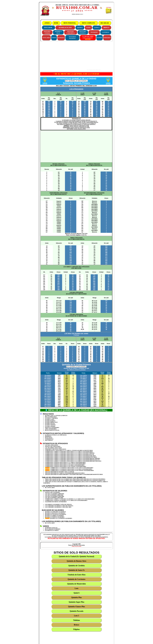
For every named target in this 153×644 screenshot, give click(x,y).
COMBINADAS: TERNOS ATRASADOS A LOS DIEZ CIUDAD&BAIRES (65, 465)
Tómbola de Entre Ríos (76, 575)
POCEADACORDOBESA (71, 32)
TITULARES (46, 38)
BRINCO (106, 28)
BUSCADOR (48, 28)
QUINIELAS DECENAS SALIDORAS (55, 513)
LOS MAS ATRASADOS (51, 445)
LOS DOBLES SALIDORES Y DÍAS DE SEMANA (58, 504)
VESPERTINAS (49, 439)
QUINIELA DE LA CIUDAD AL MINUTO (56, 416)
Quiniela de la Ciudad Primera (76, 367)
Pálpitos (76, 629)
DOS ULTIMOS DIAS (51, 417)
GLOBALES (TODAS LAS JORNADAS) (56, 435)
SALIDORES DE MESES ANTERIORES (56, 502)
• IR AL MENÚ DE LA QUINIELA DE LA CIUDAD (76, 74)
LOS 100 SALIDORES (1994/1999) (54, 498)
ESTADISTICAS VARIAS (52, 530)
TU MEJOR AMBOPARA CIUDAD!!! (88, 38)
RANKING (61, 38)
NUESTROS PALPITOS (72, 38)
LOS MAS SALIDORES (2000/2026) (54, 494)
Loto (76, 588)
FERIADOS (107, 38)
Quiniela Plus (76, 597)
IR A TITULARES (50, 488)
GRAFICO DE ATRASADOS (53, 446)
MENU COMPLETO (88, 23)
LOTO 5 (97, 28)
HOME (56, 23)
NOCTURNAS (49, 440)
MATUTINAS (49, 438)
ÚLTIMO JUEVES (50, 424)
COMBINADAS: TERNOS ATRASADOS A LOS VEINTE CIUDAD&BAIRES (66, 466)
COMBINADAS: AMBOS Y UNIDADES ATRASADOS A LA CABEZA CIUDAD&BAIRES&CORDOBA (72, 458)
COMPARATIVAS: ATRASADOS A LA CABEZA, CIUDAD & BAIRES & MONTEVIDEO (69, 450)
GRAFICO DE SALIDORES (52, 492)
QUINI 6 (80, 28)
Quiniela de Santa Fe (77, 570)
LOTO (88, 28)
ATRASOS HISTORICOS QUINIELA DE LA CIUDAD (59, 472)
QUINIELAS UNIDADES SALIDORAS (55, 512)
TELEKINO (94, 32)
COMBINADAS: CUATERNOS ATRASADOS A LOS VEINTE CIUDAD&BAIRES (69, 470)
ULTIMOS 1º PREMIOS (51, 418)
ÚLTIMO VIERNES (50, 425)
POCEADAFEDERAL (83, 32)
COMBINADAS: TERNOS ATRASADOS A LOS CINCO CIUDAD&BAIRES (65, 464)
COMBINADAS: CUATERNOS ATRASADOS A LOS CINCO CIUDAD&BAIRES (69, 468)
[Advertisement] (70, 56)
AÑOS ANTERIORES (51, 429)
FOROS (54, 38)
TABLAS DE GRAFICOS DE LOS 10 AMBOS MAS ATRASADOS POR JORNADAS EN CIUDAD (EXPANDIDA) (75, 479)
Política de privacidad (76, 546)
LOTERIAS (106, 32)
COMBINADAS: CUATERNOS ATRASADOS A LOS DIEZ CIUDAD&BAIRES (69, 469)
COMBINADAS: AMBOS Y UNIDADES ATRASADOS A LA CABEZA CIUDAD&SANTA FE (70, 454)
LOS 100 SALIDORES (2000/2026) (54, 495)
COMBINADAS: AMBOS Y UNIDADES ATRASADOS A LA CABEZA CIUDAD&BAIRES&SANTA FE (72, 460)
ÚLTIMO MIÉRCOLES (51, 422)
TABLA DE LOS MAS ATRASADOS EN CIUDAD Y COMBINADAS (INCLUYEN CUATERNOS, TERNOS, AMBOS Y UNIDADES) (76, 482)
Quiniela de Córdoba (76, 566)
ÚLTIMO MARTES (50, 421)
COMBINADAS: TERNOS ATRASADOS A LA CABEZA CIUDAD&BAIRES (65, 462)
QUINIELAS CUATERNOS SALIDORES (58, 518)
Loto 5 (76, 616)
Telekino (76, 620)
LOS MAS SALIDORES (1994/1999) (54, 496)
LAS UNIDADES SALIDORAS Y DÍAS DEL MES (58, 507)
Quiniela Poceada (77, 611)
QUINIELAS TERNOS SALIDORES (55, 517)
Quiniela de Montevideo (76, 584)
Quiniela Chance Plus (76, 607)
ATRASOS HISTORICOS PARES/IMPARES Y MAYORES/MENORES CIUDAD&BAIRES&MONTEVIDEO (74, 474)
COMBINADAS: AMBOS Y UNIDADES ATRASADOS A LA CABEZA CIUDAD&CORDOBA (70, 453)
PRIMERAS (48, 436)
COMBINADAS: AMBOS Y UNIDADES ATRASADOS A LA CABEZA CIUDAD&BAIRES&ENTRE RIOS (73, 461)
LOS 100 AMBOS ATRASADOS (53, 448)
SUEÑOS (99, 38)
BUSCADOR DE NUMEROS (53, 529)
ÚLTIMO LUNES (50, 420)
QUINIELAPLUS (58, 32)
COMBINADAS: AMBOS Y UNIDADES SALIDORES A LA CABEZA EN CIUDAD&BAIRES (70, 499)
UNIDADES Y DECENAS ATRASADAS (56, 449)
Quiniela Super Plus (76, 602)
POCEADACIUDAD (47, 32)
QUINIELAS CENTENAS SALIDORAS (56, 514)
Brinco (76, 625)
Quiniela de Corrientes (77, 579)
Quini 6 (76, 593)
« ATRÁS (47, 23)
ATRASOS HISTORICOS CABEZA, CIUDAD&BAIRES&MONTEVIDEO (65, 473)
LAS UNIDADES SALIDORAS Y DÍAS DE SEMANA (59, 506)
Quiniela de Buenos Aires (76, 561)
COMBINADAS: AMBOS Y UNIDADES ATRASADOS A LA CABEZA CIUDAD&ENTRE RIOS (70, 456)
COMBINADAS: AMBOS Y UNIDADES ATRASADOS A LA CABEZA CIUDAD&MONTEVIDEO (71, 457)
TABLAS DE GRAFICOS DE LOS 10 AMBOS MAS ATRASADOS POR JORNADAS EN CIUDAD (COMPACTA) (75, 480)
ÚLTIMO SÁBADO (50, 426)
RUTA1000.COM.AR (77, 8)
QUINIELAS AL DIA (65, 28)
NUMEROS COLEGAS (51, 528)
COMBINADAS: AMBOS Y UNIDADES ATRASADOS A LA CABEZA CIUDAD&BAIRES (69, 452)
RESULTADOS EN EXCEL (52, 430)
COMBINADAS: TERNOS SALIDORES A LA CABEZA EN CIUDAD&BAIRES (66, 500)
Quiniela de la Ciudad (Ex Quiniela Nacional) (76, 556)
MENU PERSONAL (70, 23)
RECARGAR (105, 23)
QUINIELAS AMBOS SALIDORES (54, 516)
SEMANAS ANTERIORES (52, 428)
